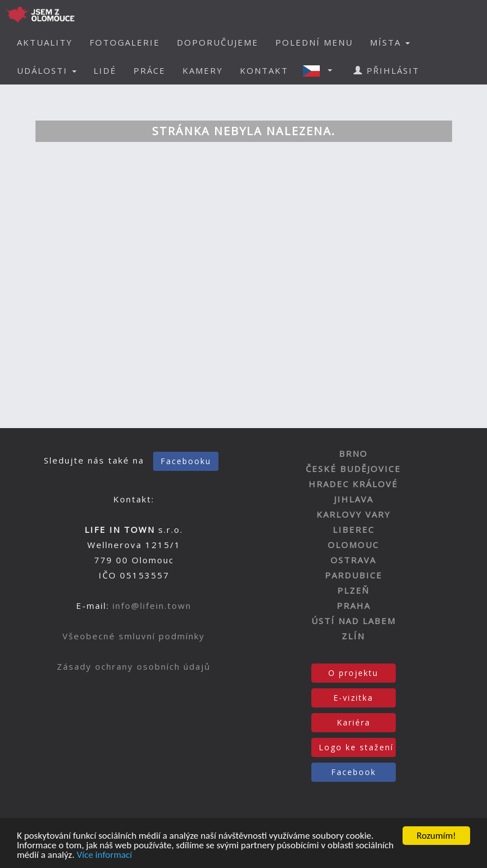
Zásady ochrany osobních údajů (134, 666)
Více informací (104, 855)
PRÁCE (149, 70)
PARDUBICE (354, 575)
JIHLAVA (354, 499)
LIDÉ (105, 70)
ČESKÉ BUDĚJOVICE (353, 469)
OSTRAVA (353, 560)
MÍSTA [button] (390, 42)
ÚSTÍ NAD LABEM (354, 621)
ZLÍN (353, 636)
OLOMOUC (353, 545)
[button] (321, 70)
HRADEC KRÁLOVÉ (353, 484)
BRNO (353, 453)
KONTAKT (264, 70)
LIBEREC (354, 529)
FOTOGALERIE (125, 42)
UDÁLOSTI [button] (47, 70)
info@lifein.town (152, 606)
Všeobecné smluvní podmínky (134, 636)
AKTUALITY (45, 42)
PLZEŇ (353, 590)
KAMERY (203, 70)
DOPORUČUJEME (218, 42)
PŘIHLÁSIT (387, 70)
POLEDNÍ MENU (314, 42)
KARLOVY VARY (354, 514)
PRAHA (354, 606)
